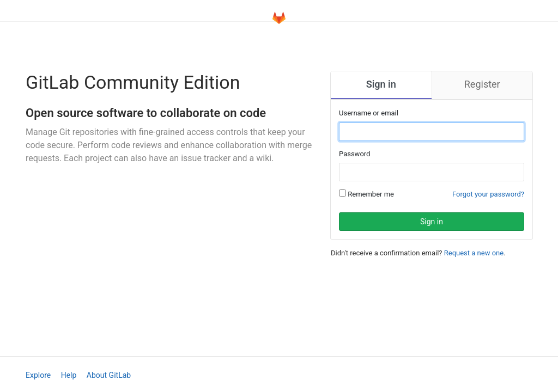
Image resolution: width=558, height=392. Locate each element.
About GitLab (109, 375)
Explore (38, 375)
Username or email (369, 113)
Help (69, 375)
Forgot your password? (488, 194)
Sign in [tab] (381, 84)
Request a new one (474, 253)
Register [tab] (482, 84)
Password (354, 154)
